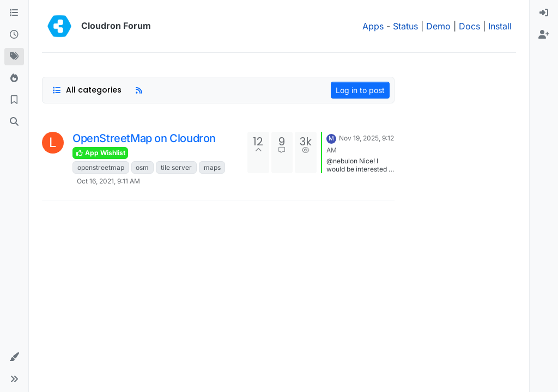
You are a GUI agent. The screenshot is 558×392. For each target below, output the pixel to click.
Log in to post (360, 90)
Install (500, 26)
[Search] (14, 122)
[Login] (544, 13)
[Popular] (14, 78)
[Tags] (14, 57)
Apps (373, 26)
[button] (14, 357)
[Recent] (14, 35)
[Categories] (14, 13)
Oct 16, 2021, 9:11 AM (108, 181)
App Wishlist (100, 153)
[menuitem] (544, 13)
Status (405, 26)
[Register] (544, 35)
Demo (438, 26)
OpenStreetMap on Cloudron (144, 138)
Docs (469, 26)
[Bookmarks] (14, 100)
